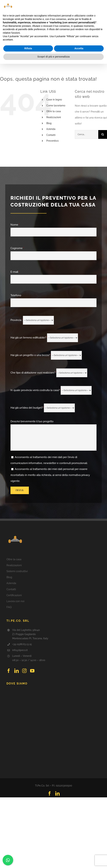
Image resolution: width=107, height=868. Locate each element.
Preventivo (52, 141)
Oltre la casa (54, 111)
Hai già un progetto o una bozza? (46, 355)
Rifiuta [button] (28, 48)
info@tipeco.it (20, 650)
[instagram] (24, 671)
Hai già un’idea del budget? (43, 408)
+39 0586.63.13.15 (22, 644)
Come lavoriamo (56, 106)
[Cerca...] (87, 134)
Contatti (51, 135)
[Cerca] (103, 134)
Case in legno (54, 100)
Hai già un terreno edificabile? (44, 338)
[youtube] (32, 671)
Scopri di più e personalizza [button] (53, 57)
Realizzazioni (54, 117)
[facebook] (9, 671)
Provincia (32, 320)
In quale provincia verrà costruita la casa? (51, 390)
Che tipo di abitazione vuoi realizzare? (49, 373)
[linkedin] (17, 671)
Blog (49, 123)
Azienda (51, 129)
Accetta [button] (79, 48)
